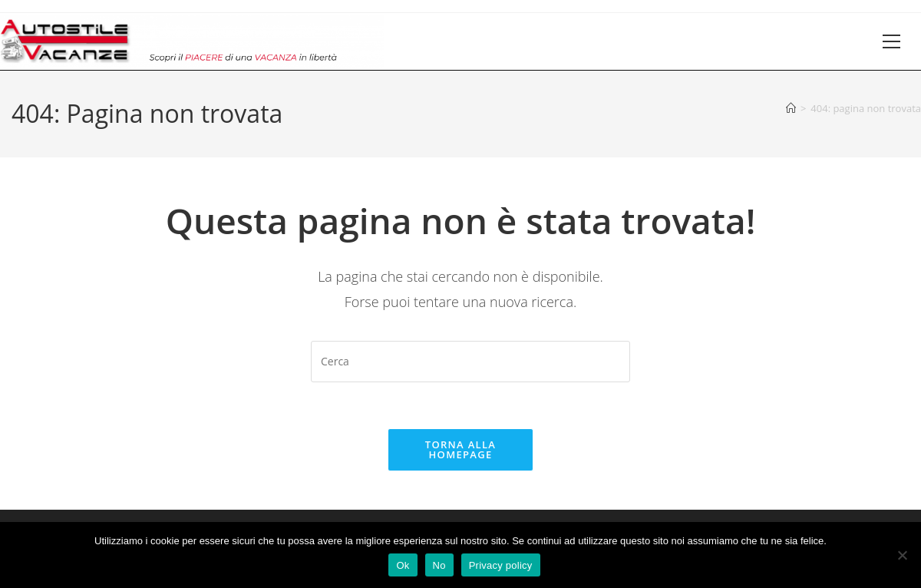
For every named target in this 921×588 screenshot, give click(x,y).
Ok (403, 565)
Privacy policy (501, 565)
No (439, 565)
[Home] (791, 108)
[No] (902, 555)
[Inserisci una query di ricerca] (470, 362)
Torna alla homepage (460, 449)
